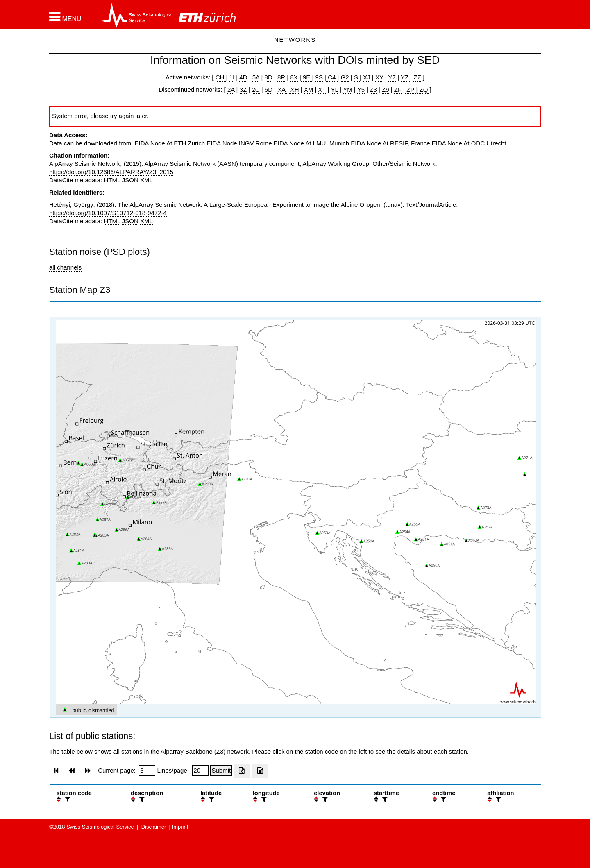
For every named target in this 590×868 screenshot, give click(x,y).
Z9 (386, 90)
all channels (65, 267)
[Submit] (221, 771)
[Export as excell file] (242, 771)
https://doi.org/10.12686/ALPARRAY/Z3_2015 (111, 172)
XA (282, 90)
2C (255, 90)
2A (231, 90)
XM (309, 90)
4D (243, 77)
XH (294, 90)
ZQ (423, 90)
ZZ (417, 77)
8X (294, 77)
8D (269, 77)
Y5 (361, 90)
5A (256, 77)
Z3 (373, 90)
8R (281, 77)
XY (379, 77)
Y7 (392, 77)
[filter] (67, 799)
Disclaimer (154, 827)
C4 (332, 77)
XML (146, 180)
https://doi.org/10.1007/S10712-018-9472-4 (108, 213)
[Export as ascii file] (260, 771)
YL (334, 90)
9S (319, 77)
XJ (367, 77)
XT (322, 90)
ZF (397, 90)
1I (232, 77)
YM (348, 90)
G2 (345, 77)
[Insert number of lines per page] (200, 771)
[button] (65, 17)
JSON (130, 180)
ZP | (411, 90)
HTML (112, 180)
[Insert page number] (147, 771)
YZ (405, 77)
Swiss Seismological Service (100, 827)
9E (307, 77)
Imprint (180, 827)
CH (221, 77)
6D (269, 90)
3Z (243, 90)
